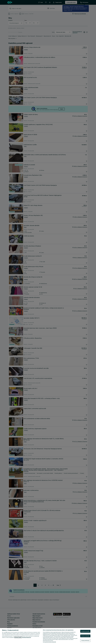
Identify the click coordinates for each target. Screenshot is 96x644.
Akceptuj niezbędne (85, 636)
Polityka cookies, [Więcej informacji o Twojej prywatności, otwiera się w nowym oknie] (18, 637)
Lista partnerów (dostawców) (49, 642)
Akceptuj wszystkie (85, 631)
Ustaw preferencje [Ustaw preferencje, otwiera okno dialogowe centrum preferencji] (85, 640)
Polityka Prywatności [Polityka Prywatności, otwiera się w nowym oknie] (27, 637)
